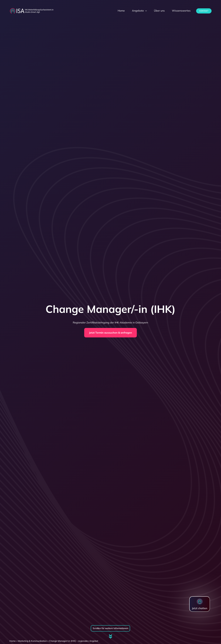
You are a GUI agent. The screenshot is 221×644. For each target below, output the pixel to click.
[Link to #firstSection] (110, 636)
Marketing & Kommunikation (32, 641)
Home (13, 641)
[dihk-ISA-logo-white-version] (32, 9)
